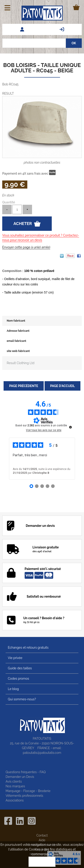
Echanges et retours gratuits (28, 648)
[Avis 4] (47, 486)
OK (42, 862)
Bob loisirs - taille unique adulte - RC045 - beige (42, 68)
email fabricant (16, 341)
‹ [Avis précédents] (2, 458)
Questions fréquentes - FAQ (26, 772)
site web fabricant (18, 351)
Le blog (13, 689)
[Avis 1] (31, 486)
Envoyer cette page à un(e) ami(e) (26, 247)
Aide (42, 840)
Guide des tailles (20, 668)
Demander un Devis (20, 777)
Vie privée (15, 658)
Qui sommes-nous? (22, 699)
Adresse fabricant (18, 331)
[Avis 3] (42, 486)
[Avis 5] (53, 486)
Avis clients (14, 781)
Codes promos (18, 679)
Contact (42, 835)
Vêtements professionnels (24, 796)
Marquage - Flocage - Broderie (28, 791)
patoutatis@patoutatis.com (42, 753)
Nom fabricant (16, 321)
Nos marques (15, 786)
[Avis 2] (37, 486)
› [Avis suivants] (81, 458)
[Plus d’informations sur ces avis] (70, 427)
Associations (15, 800)
